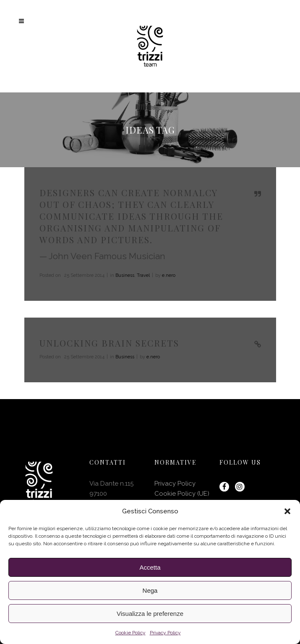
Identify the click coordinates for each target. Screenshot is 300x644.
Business (125, 275)
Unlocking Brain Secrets (109, 343)
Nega (150, 590)
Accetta (150, 567)
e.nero (169, 275)
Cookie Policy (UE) (182, 494)
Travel (143, 275)
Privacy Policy (165, 633)
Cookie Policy (130, 633)
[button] (287, 511)
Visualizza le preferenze (150, 614)
